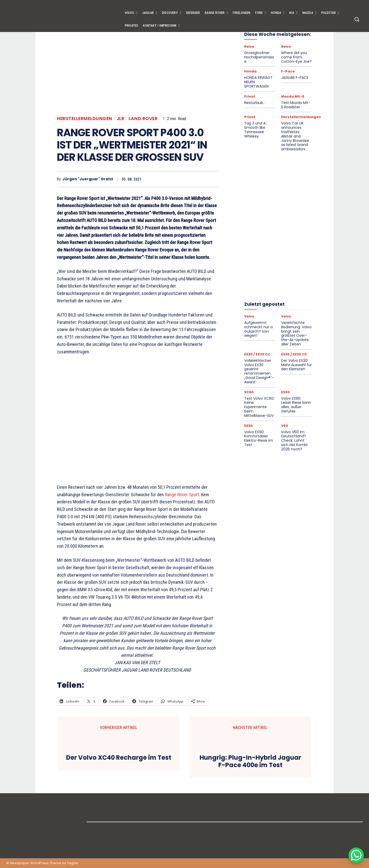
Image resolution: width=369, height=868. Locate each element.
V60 (285, 426)
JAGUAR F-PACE (295, 78)
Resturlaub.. (254, 103)
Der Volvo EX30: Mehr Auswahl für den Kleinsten (296, 365)
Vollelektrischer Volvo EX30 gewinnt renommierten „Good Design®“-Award (259, 371)
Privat (250, 96)
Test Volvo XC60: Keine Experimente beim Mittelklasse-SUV (259, 407)
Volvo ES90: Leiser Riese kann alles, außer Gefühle (296, 405)
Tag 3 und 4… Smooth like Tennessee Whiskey (256, 130)
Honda (250, 71)
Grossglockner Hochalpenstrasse (259, 57)
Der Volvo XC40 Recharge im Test (119, 758)
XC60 (249, 392)
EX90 (249, 426)
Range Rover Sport (182, 495)
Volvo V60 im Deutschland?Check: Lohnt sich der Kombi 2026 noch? (294, 441)
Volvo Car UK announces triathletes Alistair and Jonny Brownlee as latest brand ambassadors (295, 136)
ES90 (285, 392)
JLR (121, 119)
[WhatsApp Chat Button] (356, 855)
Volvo (249, 316)
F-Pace (288, 71)
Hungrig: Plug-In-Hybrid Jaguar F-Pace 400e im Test (250, 761)
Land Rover (143, 119)
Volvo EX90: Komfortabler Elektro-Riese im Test (259, 438)
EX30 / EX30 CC (257, 354)
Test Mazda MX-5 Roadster (296, 105)
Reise (249, 46)
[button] (357, 19)
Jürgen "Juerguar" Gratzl (88, 179)
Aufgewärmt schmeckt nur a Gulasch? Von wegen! (258, 329)
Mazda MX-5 (293, 96)
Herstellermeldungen (85, 119)
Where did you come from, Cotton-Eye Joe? (296, 57)
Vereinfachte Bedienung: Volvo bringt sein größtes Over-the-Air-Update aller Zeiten (296, 333)
